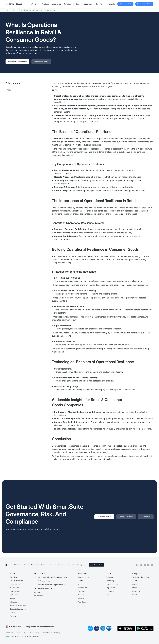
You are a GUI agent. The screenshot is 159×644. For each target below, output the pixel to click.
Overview (13, 577)
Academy (109, 577)
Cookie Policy (47, 633)
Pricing (99, 4)
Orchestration (15, 584)
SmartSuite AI (15, 591)
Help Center (110, 588)
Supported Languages (18, 609)
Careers (135, 584)
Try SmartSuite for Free (141, 577)
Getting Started (83, 577)
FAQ (108, 595)
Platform (17, 565)
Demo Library (83, 588)
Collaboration (15, 595)
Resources (62, 565)
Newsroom (136, 591)
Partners (77, 4)
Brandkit (135, 595)
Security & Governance (18, 605)
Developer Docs (112, 584)
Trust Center (82, 602)
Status (135, 588)
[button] (34, 4)
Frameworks (39, 596)
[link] (17, 62)
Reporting (13, 598)
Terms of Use (22, 633)
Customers (56, 4)
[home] (14, 4)
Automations (14, 588)
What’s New (10, 633)
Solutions (45, 4)
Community (110, 581)
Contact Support (112, 591)
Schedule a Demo (96, 565)
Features (13, 616)
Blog (79, 584)
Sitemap (57, 633)
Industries (71, 565)
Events (80, 581)
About (135, 581)
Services (67, 4)
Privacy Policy (34, 633)
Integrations (14, 602)
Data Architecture (16, 581)
